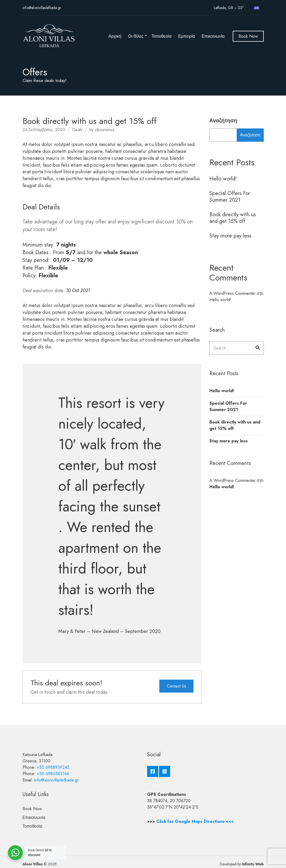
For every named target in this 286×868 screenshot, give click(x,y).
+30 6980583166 (53, 774)
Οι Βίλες (136, 36)
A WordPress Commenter (232, 293)
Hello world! (223, 179)
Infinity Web (253, 864)
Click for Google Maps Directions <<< (195, 821)
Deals (77, 130)
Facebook (153, 771)
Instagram (165, 771)
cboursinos (105, 130)
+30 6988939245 (53, 767)
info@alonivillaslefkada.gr (42, 8)
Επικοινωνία (213, 36)
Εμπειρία (187, 36)
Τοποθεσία (162, 36)
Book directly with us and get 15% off (233, 218)
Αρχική (115, 36)
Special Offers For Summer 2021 (230, 197)
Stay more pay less (230, 236)
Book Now (248, 36)
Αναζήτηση (223, 121)
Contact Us (176, 686)
